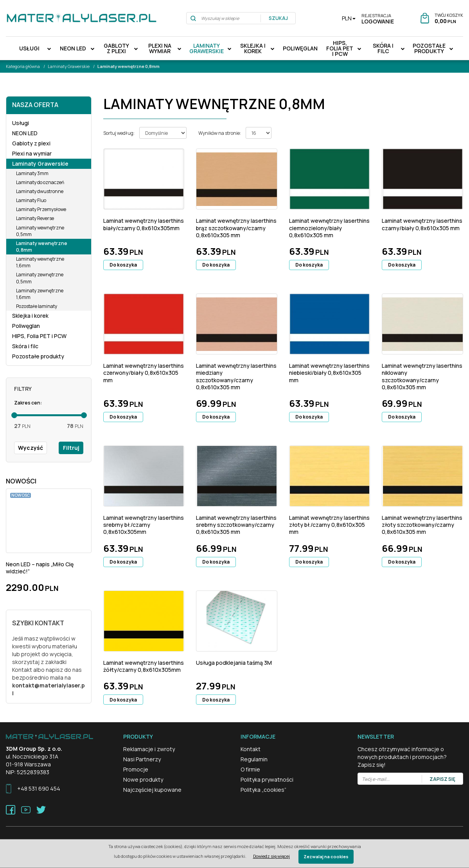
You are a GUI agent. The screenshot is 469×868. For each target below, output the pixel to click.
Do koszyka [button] (123, 265)
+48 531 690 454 (39, 788)
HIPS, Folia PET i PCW (340, 48)
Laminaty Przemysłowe (41, 209)
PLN (349, 18)
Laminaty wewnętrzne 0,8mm (42, 247)
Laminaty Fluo (31, 200)
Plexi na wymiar (160, 48)
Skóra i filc (383, 48)
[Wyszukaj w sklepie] (224, 18)
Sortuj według (119, 133)
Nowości (21, 481)
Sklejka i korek (253, 48)
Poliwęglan (300, 48)
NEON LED (73, 48)
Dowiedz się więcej (271, 856)
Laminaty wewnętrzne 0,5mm (40, 231)
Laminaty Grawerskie (207, 48)
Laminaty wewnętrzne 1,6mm (40, 262)
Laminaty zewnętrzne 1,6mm (40, 294)
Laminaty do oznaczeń (40, 182)
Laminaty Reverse (35, 218)
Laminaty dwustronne (40, 191)
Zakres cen (28, 403)
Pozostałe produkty (429, 48)
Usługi (29, 48)
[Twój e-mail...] (390, 779)
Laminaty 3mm (32, 173)
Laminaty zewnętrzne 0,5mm (40, 278)
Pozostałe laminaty (37, 306)
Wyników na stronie (220, 133)
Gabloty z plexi (116, 48)
